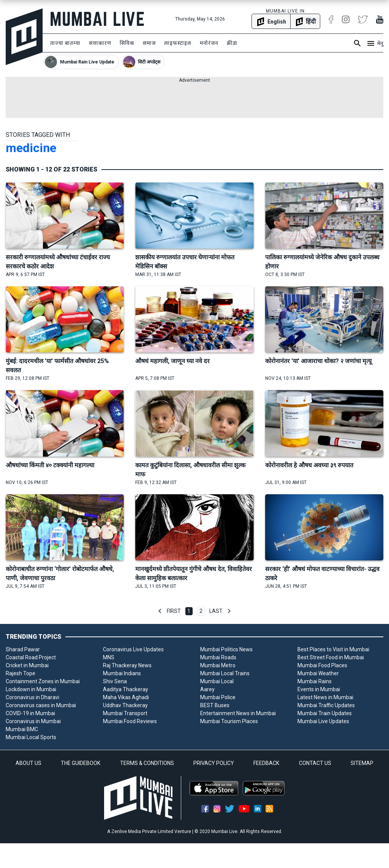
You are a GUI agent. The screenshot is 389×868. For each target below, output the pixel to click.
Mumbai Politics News (226, 649)
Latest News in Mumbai (325, 697)
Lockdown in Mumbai (31, 689)
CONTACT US (315, 763)
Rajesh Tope (21, 673)
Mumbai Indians (122, 673)
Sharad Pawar (23, 649)
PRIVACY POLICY (214, 763)
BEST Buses (215, 705)
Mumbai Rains (315, 681)
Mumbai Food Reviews (130, 721)
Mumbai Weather (318, 673)
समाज (149, 43)
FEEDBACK (266, 763)
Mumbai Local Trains (225, 673)
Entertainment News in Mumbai (238, 713)
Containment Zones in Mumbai (43, 681)
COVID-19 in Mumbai (30, 713)
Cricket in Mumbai (27, 665)
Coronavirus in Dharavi (32, 697)
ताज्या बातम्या (65, 43)
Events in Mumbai (319, 689)
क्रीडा (232, 43)
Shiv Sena (115, 681)
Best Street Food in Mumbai (331, 657)
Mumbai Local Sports (31, 737)
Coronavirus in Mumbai (33, 721)
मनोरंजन (209, 43)
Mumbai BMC (22, 729)
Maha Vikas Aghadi (126, 697)
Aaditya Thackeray (126, 689)
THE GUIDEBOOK (81, 763)
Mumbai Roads (218, 657)
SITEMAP (362, 763)
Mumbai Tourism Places (229, 721)
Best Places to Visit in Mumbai (333, 649)
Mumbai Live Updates (323, 721)
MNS (109, 657)
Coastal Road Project (31, 657)
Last (216, 611)
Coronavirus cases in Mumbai (41, 705)
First (174, 611)
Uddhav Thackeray (125, 705)
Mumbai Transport (125, 713)
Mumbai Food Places (322, 665)
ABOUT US (28, 763)
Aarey (207, 689)
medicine (31, 148)
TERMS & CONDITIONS (147, 763)
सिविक (127, 43)
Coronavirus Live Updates (133, 649)
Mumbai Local (217, 681)
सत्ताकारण (100, 43)
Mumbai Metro (218, 665)
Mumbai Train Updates (325, 713)
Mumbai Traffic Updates (326, 705)
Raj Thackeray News (127, 665)
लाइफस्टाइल (178, 43)
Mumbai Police (218, 697)
